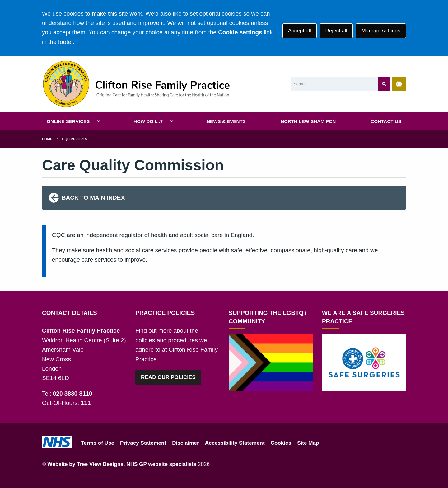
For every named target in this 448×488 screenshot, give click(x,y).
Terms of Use (98, 443)
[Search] (334, 84)
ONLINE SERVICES (68, 121)
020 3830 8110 (73, 393)
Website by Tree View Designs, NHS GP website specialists (122, 464)
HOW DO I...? (148, 121)
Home (47, 139)
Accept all (300, 31)
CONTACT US (386, 121)
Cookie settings (240, 32)
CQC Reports (75, 139)
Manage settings (381, 31)
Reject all (336, 31)
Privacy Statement (143, 443)
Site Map (308, 443)
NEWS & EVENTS (226, 121)
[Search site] (384, 84)
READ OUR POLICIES (168, 377)
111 (86, 403)
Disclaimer (185, 443)
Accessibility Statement (235, 443)
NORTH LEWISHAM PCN (308, 121)
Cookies (281, 443)
